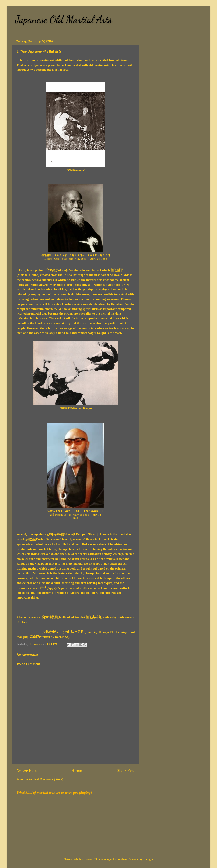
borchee (122, 860)
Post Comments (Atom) (48, 780)
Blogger (148, 860)
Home (77, 771)
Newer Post (26, 771)
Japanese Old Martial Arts (64, 19)
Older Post (126, 771)
